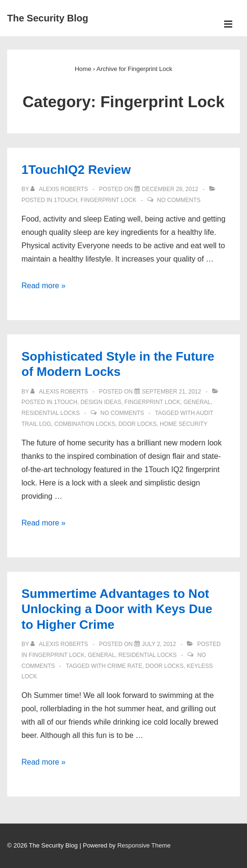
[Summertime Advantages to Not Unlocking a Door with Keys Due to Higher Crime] (159, 644)
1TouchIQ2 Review (76, 170)
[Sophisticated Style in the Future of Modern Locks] (172, 392)
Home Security (184, 424)
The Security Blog (48, 18)
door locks (137, 424)
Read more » (44, 286)
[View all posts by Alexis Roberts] (60, 189)
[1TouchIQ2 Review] (170, 189)
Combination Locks (85, 424)
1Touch (66, 200)
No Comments (179, 200)
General (197, 402)
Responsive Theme (144, 845)
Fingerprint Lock (108, 200)
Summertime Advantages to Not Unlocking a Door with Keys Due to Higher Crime (117, 609)
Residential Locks (51, 413)
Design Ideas (101, 402)
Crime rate (125, 666)
